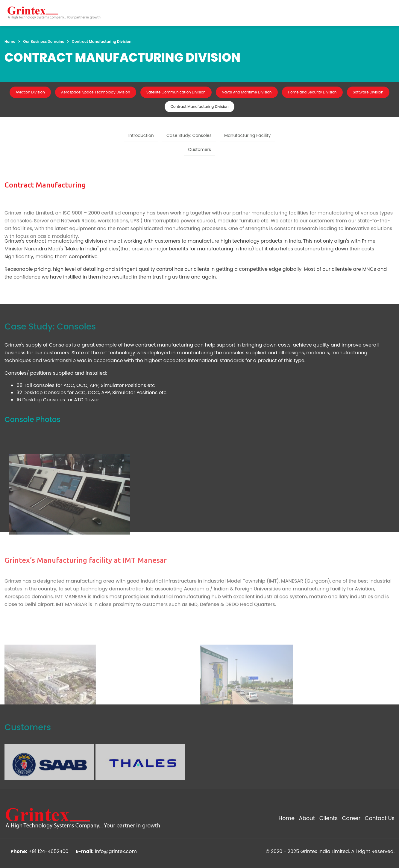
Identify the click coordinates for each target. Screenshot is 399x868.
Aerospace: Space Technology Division (96, 92)
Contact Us (380, 818)
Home (10, 41)
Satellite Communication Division (176, 92)
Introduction (141, 135)
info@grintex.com (116, 851)
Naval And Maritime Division (247, 92)
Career (351, 818)
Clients (329, 818)
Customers (199, 149)
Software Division (368, 92)
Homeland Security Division (312, 92)
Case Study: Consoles (189, 135)
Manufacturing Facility (247, 135)
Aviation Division (30, 92)
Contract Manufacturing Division (200, 106)
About (307, 818)
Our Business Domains (44, 41)
